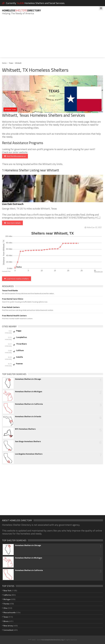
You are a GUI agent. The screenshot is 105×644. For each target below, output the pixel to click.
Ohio (5, 608)
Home (4, 63)
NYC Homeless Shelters (25, 429)
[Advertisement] (52, 38)
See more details (12, 223)
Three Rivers (21, 344)
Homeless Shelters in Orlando (28, 416)
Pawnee (19, 364)
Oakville (19, 357)
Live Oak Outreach (13, 204)
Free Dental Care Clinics (13, 299)
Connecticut (8, 630)
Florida (6, 604)
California (7, 595)
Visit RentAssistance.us (15, 156)
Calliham (20, 350)
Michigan (7, 599)
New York (7, 590)
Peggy (19, 331)
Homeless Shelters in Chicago (28, 379)
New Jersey (8, 626)
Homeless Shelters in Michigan (29, 391)
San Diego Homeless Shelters (28, 441)
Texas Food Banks (10, 290)
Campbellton (22, 337)
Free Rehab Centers (11, 307)
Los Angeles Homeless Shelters (29, 454)
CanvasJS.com (98, 272)
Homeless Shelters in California (29, 404)
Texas (11, 63)
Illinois (6, 621)
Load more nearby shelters (17, 279)
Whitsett (18, 63)
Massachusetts (10, 612)
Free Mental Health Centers (14, 316)
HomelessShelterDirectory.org (52, 640)
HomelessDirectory (21, 10)
